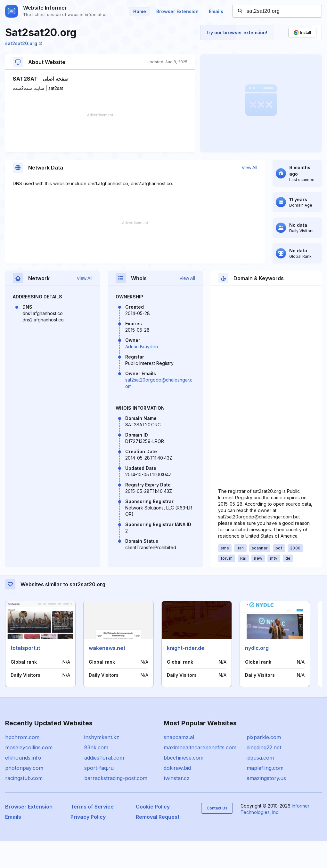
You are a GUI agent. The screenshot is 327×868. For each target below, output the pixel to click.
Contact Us (217, 835)
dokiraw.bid (177, 795)
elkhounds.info (23, 785)
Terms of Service (92, 833)
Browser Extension (177, 11)
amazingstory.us (266, 805)
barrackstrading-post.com (116, 805)
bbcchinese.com (184, 785)
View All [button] (258, 168)
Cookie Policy (153, 833)
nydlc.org (257, 675)
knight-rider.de (186, 675)
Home (140, 11)
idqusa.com (260, 785)
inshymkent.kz (102, 764)
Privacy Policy (88, 844)
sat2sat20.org (24, 43)
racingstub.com (24, 805)
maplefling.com (265, 795)
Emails (216, 11)
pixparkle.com (264, 764)
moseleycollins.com (29, 774)
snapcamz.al (179, 764)
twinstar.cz (177, 805)
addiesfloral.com (104, 785)
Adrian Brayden (142, 373)
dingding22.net (264, 774)
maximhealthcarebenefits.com (200, 774)
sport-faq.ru (99, 795)
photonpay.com (24, 795)
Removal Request (158, 844)
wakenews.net (107, 675)
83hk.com (96, 774)
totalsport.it (25, 675)
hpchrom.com (22, 764)
